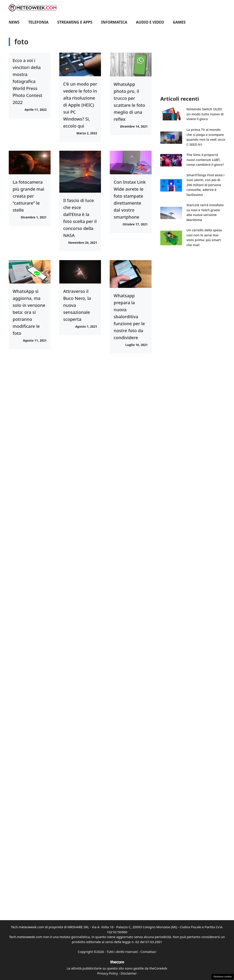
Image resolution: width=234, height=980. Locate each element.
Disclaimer (129, 973)
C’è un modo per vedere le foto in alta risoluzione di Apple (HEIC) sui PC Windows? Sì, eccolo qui (80, 105)
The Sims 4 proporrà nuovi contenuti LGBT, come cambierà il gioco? (205, 160)
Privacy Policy (108, 973)
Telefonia (38, 22)
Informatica (114, 22)
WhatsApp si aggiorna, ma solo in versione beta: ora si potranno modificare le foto (29, 312)
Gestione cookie (222, 976)
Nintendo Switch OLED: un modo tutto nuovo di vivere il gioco (205, 114)
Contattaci (148, 952)
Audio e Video (150, 22)
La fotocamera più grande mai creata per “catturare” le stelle (28, 196)
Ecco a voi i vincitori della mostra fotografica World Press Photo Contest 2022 (27, 81)
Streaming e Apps (75, 22)
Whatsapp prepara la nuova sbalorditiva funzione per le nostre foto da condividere (129, 317)
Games (179, 22)
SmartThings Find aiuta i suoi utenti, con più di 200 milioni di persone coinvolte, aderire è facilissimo (205, 185)
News (14, 22)
